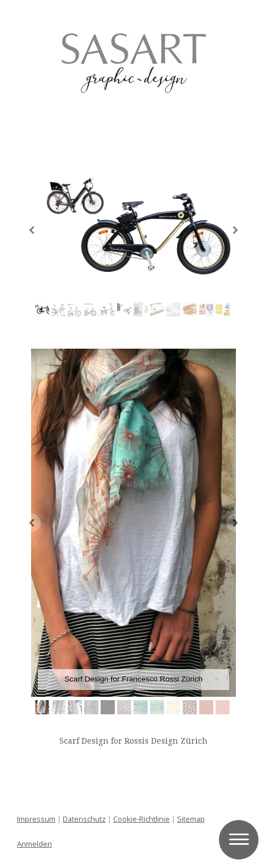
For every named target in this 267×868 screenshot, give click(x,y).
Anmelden (35, 844)
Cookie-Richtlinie (141, 819)
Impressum (36, 819)
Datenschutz (84, 819)
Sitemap (191, 819)
